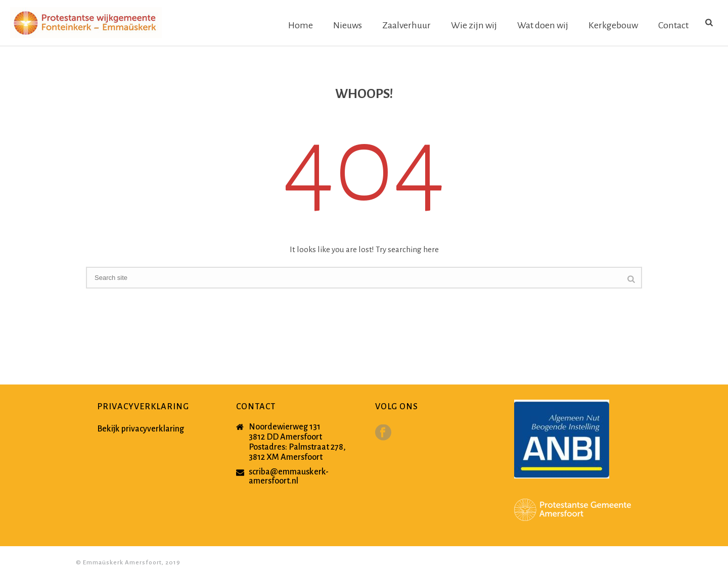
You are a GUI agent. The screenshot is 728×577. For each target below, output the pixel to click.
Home (301, 25)
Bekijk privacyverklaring (141, 429)
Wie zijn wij (474, 25)
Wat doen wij (543, 25)
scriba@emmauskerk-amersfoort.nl (289, 476)
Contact (673, 25)
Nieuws (348, 25)
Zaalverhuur (406, 25)
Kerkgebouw (613, 25)
